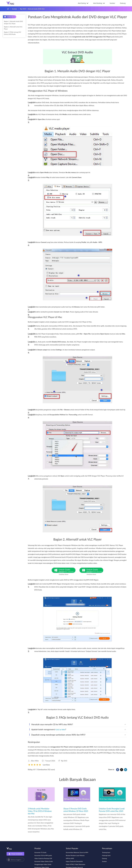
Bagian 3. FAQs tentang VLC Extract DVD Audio (13, 33)
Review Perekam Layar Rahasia (75, 855)
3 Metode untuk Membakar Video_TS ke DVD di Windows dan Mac (40, 811)
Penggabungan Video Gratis (43, 864)
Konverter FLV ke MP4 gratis (43, 855)
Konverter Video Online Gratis (44, 861)
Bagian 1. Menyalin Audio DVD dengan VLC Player (13, 22)
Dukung (123, 3)
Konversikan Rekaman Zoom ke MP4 (77, 852)
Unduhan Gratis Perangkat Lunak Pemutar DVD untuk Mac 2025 (112, 810)
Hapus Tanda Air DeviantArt (74, 861)
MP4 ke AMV (70, 858)
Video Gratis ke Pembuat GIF (43, 858)
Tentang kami (106, 852)
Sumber (112, 3)
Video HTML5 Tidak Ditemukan (76, 864)
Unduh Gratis (67, 571)
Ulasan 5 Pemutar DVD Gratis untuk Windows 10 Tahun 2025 (76, 810)
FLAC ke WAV (60, 730)
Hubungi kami (106, 855)
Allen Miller (35, 761)
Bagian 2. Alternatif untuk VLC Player (13, 28)
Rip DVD (23, 9)
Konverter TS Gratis (40, 852)
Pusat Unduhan (15, 854)
